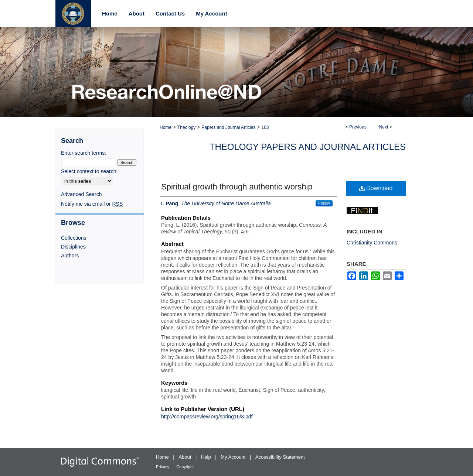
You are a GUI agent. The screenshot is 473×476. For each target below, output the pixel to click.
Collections (74, 238)
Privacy (163, 467)
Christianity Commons (372, 243)
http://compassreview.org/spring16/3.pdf (207, 417)
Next (384, 127)
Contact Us (170, 13)
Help (207, 457)
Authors (70, 256)
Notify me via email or (92, 204)
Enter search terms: (84, 153)
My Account (234, 457)
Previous (358, 127)
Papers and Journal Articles (228, 127)
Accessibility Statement (280, 457)
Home (166, 127)
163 (265, 127)
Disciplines (73, 247)
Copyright (185, 467)
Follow (324, 203)
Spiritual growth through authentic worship (237, 187)
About (186, 457)
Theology (186, 127)
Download (376, 188)
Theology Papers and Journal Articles (308, 147)
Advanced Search (81, 194)
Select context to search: (89, 171)
